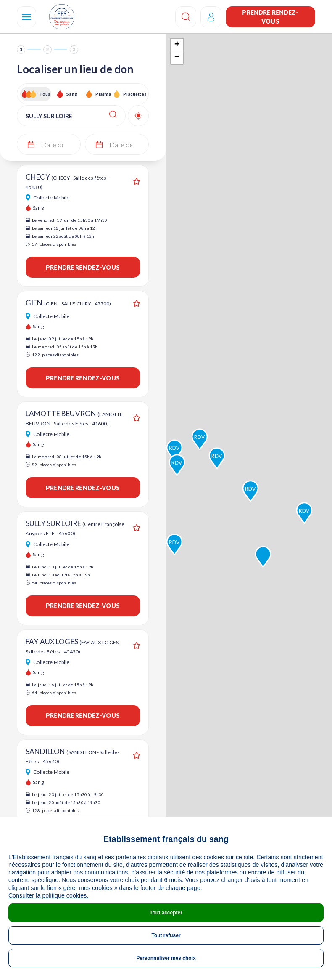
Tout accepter (166, 913)
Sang (72, 94)
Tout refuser (166, 935)
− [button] (177, 58)
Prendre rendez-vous (270, 17)
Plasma (103, 94)
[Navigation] (26, 17)
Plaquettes (134, 94)
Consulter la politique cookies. (48, 895)
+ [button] (177, 45)
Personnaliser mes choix (166, 958)
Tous (45, 94)
